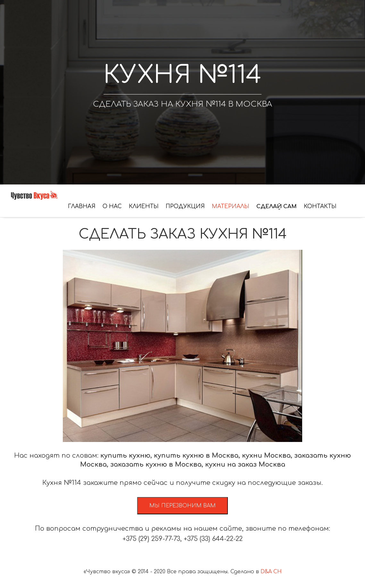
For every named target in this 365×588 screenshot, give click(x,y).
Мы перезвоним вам (182, 506)
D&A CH (271, 572)
